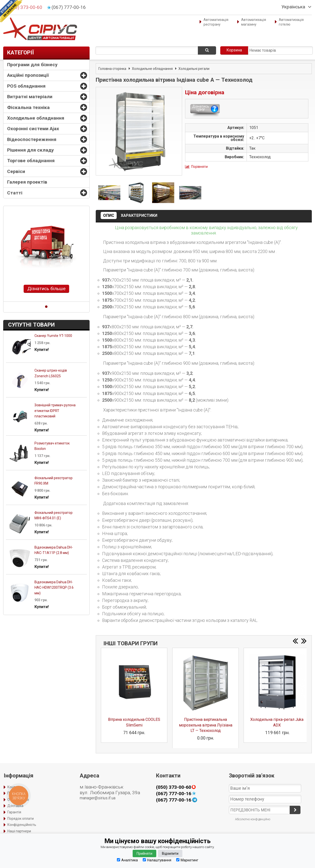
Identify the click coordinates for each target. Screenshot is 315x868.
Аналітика (127, 860)
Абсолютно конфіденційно (253, 819)
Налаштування (157, 860)
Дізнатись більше (46, 289)
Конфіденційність (22, 825)
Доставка (15, 806)
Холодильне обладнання (36, 118)
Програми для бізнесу (32, 65)
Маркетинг (187, 860)
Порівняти (199, 167)
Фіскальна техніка (28, 107)
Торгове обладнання (31, 161)
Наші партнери (19, 831)
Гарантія (14, 812)
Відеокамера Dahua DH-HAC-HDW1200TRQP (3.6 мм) (54, 588)
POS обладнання (26, 86)
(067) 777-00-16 (69, 7)
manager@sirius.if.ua (98, 798)
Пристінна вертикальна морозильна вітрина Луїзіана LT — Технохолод (206, 725)
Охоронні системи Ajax (33, 129)
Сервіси (16, 171)
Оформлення (18, 800)
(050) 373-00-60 (25, 7)
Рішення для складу (31, 150)
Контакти (15, 787)
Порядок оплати (21, 819)
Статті (15, 193)
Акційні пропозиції (28, 75)
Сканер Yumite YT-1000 (53, 336)
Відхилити (170, 853)
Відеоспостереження (32, 139)
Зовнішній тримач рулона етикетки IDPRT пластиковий (55, 411)
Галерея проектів (27, 182)
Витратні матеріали (30, 97)
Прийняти (144, 853)
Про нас (14, 793)
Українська (293, 7)
